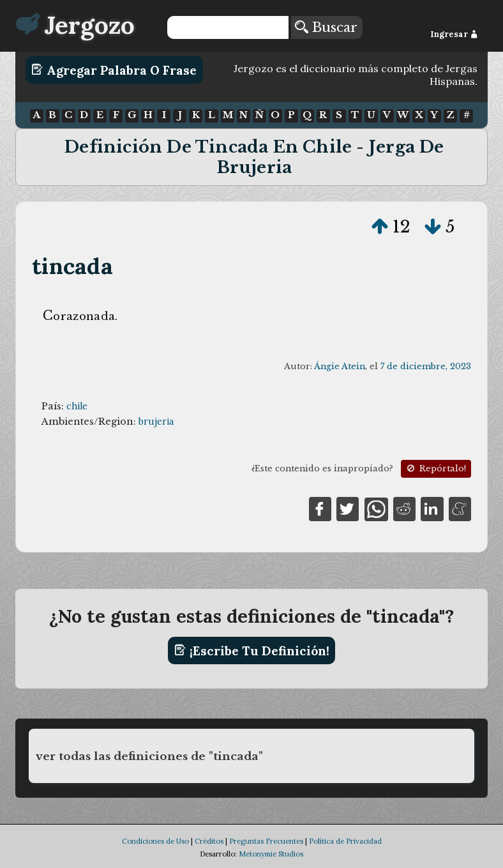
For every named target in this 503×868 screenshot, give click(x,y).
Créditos (209, 841)
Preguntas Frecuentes (266, 841)
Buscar (326, 27)
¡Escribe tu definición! (252, 650)
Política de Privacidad (345, 841)
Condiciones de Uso (155, 841)
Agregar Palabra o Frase (114, 70)
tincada (72, 266)
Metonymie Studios (271, 854)
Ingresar (454, 34)
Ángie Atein (340, 366)
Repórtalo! (435, 468)
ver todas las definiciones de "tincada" (149, 756)
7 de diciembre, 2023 (426, 366)
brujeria (156, 422)
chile (77, 406)
